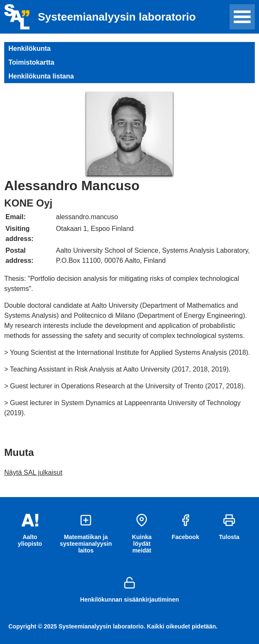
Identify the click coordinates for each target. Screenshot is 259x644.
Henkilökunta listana (41, 76)
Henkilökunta (29, 48)
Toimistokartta (31, 62)
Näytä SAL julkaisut (33, 473)
